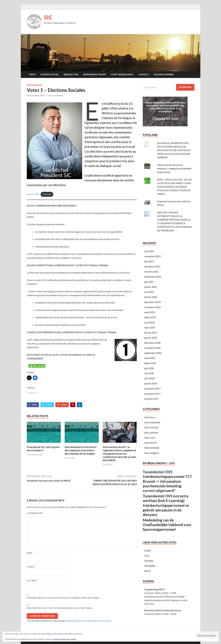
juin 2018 (149, 368)
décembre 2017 (152, 389)
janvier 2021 (151, 287)
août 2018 (149, 358)
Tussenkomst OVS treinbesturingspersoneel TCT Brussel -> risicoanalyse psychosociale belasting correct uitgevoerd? (168, 481)
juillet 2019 (150, 317)
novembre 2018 (152, 348)
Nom (30, 553)
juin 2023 (149, 261)
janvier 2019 (151, 338)
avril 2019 (149, 322)
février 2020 (151, 297)
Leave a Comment (55, 95)
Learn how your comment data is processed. (89, 621)
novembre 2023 (152, 256)
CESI (147, 556)
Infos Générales (35, 85)
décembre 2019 (152, 302)
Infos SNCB (150, 443)
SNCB (147, 571)
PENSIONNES (152, 448)
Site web (32, 581)
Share (34, 405)
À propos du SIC (50, 75)
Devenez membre (164, 75)
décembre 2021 (152, 266)
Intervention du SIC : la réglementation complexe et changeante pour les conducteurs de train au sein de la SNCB (119, 454)
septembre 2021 (153, 277)
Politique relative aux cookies (65, 639)
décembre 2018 (152, 343)
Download (47, 194)
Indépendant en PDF (95, 75)
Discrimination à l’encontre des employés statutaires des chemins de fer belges (81, 450)
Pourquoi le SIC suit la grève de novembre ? (43, 449)
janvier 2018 (151, 383)
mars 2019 (150, 327)
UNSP (147, 551)
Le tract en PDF (33, 194)
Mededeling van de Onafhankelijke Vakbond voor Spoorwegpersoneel (167, 525)
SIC (48, 17)
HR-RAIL (149, 561)
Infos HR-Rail (151, 427)
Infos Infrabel (151, 433)
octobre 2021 (151, 272)
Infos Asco (150, 417)
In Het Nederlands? (122, 75)
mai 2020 (149, 292)
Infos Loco (150, 438)
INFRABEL (150, 566)
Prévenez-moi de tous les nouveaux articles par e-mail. (60, 608)
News (32, 75)
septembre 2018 (153, 353)
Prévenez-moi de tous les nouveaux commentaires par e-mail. (63, 598)
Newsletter (71, 75)
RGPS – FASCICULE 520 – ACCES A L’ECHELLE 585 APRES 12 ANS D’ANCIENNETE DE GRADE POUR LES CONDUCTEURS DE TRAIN (174, 187)
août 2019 (149, 312)
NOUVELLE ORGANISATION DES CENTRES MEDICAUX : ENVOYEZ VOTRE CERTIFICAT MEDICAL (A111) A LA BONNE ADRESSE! (174, 150)
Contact (144, 75)
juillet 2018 (150, 363)
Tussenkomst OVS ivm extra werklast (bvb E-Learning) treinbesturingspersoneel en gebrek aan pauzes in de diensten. (166, 505)
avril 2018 (149, 378)
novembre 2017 (152, 394)
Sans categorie (152, 453)
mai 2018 (149, 373)
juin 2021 (149, 282)
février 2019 (151, 333)
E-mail (31, 567)
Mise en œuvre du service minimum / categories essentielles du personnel (174, 168)
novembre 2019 (152, 307)
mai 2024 (149, 251)
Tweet (49, 405)
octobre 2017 (151, 399)
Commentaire (36, 513)
